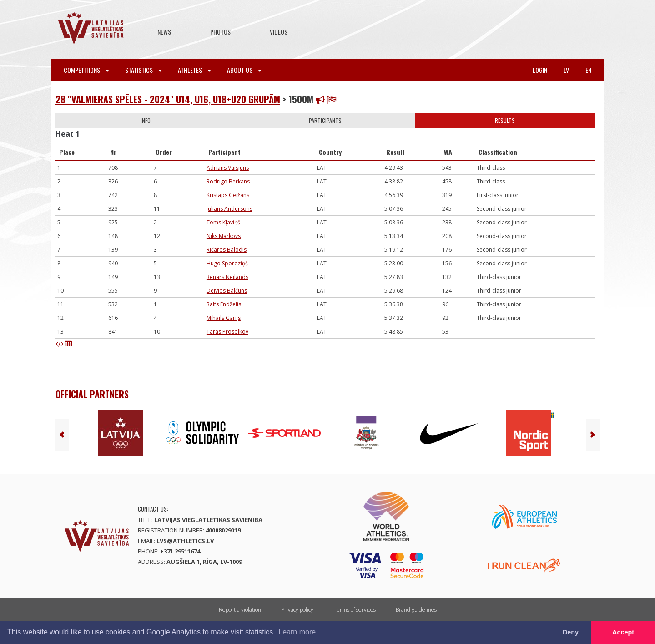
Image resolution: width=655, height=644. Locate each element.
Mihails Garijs (224, 318)
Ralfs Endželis (224, 304)
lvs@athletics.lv (185, 541)
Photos (220, 32)
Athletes (194, 70)
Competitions (86, 70)
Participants (325, 120)
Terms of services (355, 610)
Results (505, 120)
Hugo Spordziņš (227, 263)
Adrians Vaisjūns (228, 168)
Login (540, 70)
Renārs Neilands (227, 277)
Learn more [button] (297, 632)
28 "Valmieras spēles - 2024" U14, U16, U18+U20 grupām (168, 99)
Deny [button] (571, 632)
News (164, 32)
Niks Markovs (224, 236)
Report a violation (240, 610)
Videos (279, 32)
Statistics (143, 70)
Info (146, 120)
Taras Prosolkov (227, 332)
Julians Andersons (229, 209)
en (588, 70)
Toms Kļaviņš (223, 222)
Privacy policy (297, 610)
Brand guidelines (416, 610)
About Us (244, 70)
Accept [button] (623, 632)
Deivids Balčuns (227, 291)
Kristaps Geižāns (228, 195)
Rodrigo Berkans (228, 181)
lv (566, 70)
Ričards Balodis (227, 250)
